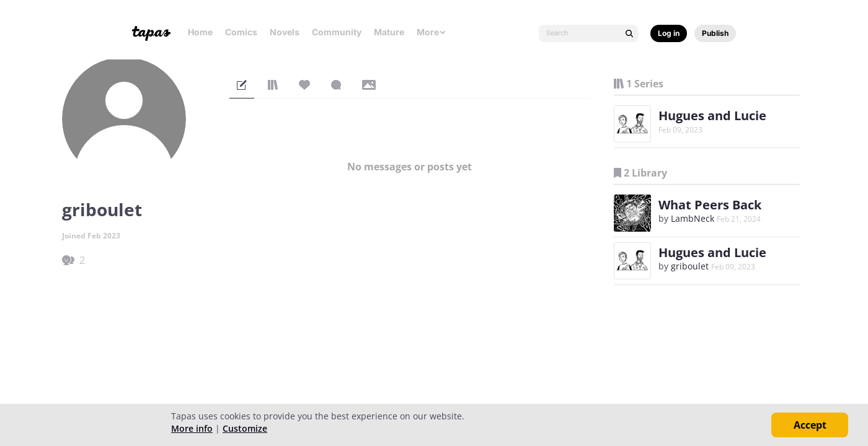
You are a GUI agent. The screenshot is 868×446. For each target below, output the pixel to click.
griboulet (690, 266)
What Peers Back (710, 205)
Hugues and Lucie (712, 116)
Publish (715, 33)
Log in (669, 33)
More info (192, 428)
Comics (241, 32)
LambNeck (693, 218)
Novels (285, 32)
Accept (810, 425)
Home (200, 32)
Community (337, 32)
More (432, 32)
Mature (389, 32)
